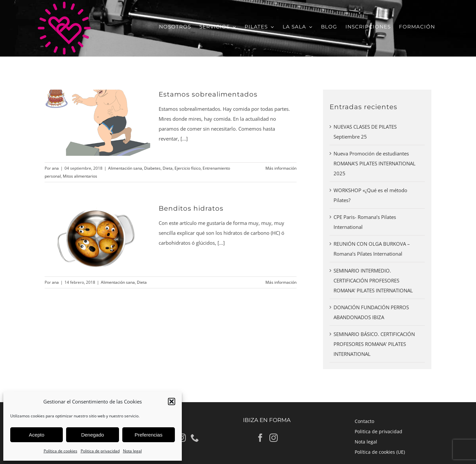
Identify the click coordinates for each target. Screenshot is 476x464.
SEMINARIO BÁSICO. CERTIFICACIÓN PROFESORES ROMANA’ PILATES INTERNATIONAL (374, 344)
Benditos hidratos (191, 208)
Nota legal (132, 451)
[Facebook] (260, 438)
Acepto (37, 435)
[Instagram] (274, 438)
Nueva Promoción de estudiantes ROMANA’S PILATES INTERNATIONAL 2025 (375, 163)
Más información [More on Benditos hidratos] (281, 282)
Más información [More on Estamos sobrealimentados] (281, 168)
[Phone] (195, 438)
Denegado (92, 435)
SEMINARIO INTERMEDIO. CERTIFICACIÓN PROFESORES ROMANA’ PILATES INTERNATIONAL (373, 280)
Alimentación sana (125, 168)
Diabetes (152, 168)
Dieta (168, 168)
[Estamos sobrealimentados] (98, 123)
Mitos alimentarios (80, 176)
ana (55, 168)
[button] (172, 401)
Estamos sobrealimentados (208, 94)
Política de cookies (60, 451)
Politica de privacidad (100, 451)
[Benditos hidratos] (98, 237)
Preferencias (148, 435)
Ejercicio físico (188, 168)
